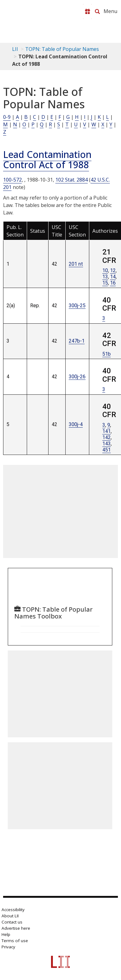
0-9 (7, 117)
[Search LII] (97, 11)
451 (107, 450)
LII (15, 49)
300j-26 (77, 377)
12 (113, 270)
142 (107, 437)
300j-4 (76, 424)
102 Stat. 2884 (72, 180)
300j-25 (77, 306)
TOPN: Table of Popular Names (62, 49)
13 (105, 277)
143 (107, 444)
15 (105, 283)
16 (113, 283)
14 (113, 277)
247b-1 (77, 341)
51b (107, 354)
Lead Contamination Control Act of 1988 (47, 160)
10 (105, 270)
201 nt (76, 264)
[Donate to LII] (87, 11)
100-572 (12, 180)
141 (107, 431)
